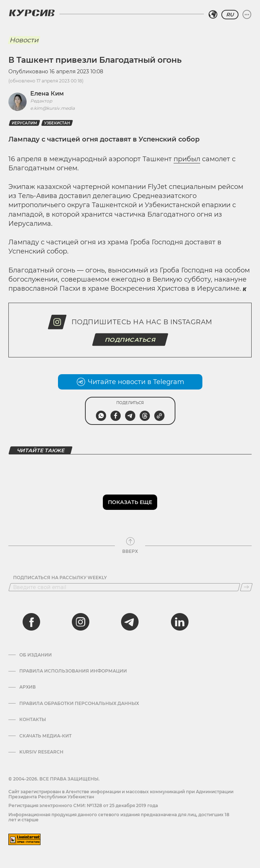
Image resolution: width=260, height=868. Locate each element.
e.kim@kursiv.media (53, 108)
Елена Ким (47, 94)
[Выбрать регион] (213, 15)
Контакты (33, 720)
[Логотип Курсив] (32, 13)
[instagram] (81, 622)
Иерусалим (24, 123)
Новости (24, 40)
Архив (28, 687)
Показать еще (130, 502)
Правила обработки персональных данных (79, 704)
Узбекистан (57, 123)
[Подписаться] (246, 587)
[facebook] (31, 622)
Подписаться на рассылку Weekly (60, 578)
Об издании (36, 655)
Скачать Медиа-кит (45, 736)
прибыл (187, 159)
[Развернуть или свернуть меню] (247, 15)
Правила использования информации (73, 671)
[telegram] (130, 622)
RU (230, 15)
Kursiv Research (41, 752)
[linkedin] (179, 622)
